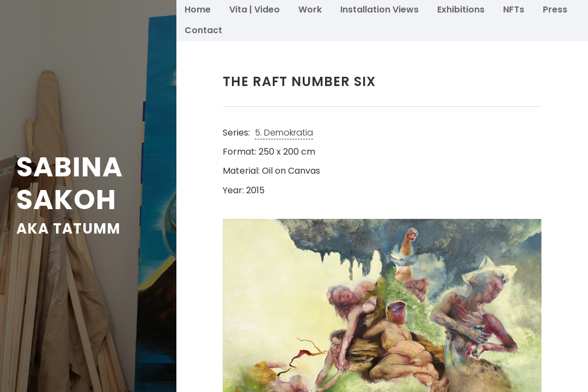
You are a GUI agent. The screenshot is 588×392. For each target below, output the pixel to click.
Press (555, 9)
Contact (203, 30)
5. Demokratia (284, 133)
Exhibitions (461, 9)
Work (310, 9)
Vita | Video (255, 9)
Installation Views (379, 9)
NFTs (514, 9)
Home (198, 9)
